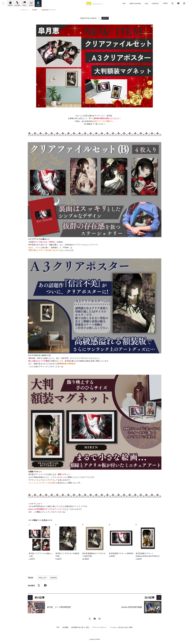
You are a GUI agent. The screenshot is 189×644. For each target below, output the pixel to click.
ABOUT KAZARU (135, 4)
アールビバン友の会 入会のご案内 (121, 627)
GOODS (53, 578)
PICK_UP (42, 578)
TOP (124, 4)
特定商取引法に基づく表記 (80, 627)
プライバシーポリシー (100, 627)
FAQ (146, 4)
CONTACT (155, 4)
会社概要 (65, 627)
